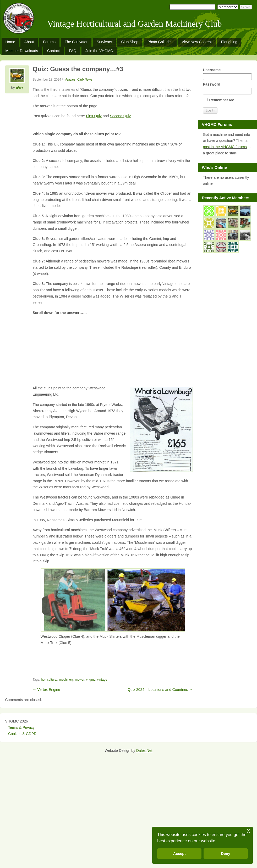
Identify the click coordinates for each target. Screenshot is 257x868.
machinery (66, 680)
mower (80, 680)
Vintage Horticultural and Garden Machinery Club (135, 24)
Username (227, 74)
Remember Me (219, 100)
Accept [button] (179, 854)
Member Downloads (22, 51)
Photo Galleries (160, 42)
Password (227, 88)
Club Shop (130, 42)
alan (19, 87)
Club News (85, 80)
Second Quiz (120, 116)
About (29, 42)
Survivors (104, 42)
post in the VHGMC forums (225, 147)
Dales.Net (144, 751)
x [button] (248, 830)
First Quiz (94, 116)
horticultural (49, 680)
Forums (49, 42)
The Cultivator (76, 42)
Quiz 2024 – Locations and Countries (160, 690)
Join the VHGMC (99, 51)
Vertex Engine (47, 690)
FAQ (73, 51)
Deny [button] (226, 854)
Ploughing (229, 42)
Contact (53, 51)
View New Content (197, 42)
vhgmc (91, 680)
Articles (70, 80)
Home (10, 42)
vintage (102, 680)
